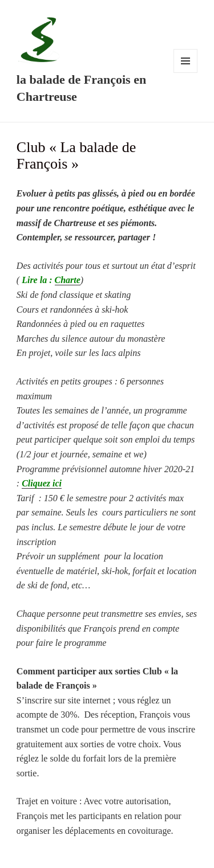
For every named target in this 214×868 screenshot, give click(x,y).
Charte (68, 280)
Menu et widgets (186, 73)
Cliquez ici (42, 483)
